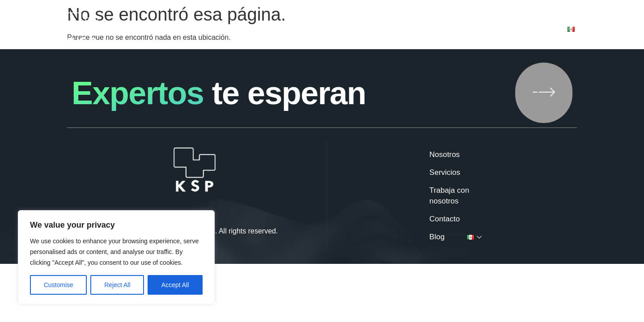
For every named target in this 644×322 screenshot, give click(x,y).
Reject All (117, 285)
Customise (59, 285)
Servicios (338, 30)
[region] (116, 257)
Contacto (491, 30)
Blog (537, 30)
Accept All (175, 285)
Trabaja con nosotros (414, 30)
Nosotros (283, 30)
